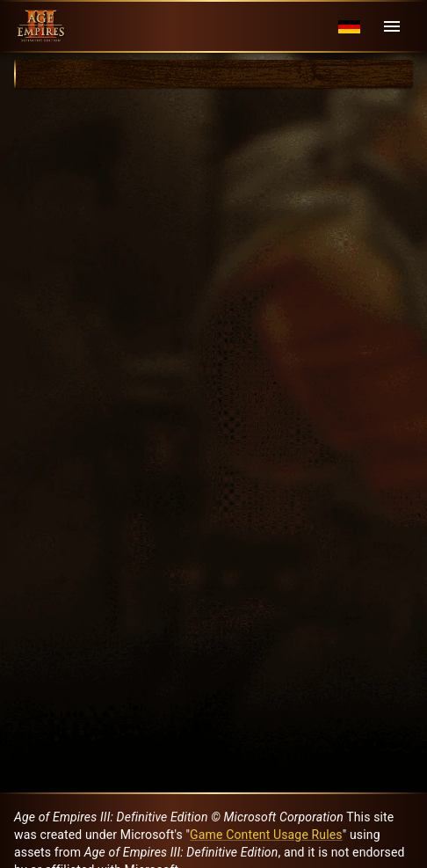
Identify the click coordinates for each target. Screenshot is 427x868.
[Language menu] (349, 27)
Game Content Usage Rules (266, 835)
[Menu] (392, 26)
